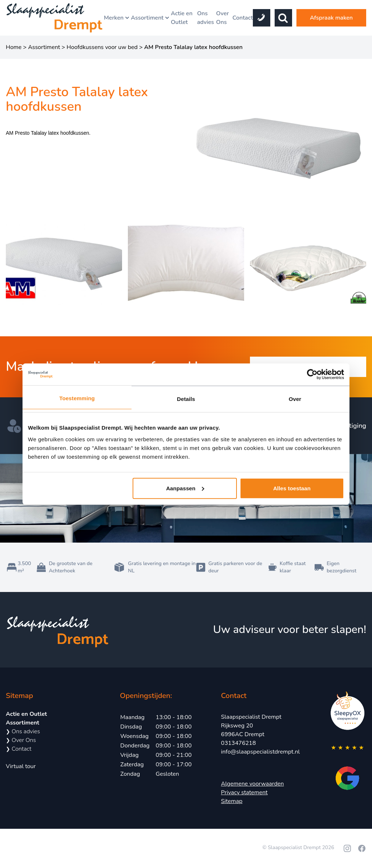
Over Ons (223, 18)
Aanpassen (185, 488)
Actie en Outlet (182, 18)
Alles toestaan (292, 488)
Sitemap (232, 801)
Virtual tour (21, 766)
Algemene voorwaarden (252, 784)
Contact (243, 18)
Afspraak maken (331, 18)
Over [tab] (295, 399)
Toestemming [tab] (77, 398)
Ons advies (205, 18)
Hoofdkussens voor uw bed (102, 47)
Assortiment (151, 18)
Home (14, 47)
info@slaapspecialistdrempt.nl (260, 752)
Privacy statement (244, 792)
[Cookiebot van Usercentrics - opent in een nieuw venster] (312, 374)
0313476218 (238, 743)
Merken (117, 18)
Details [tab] (186, 399)
